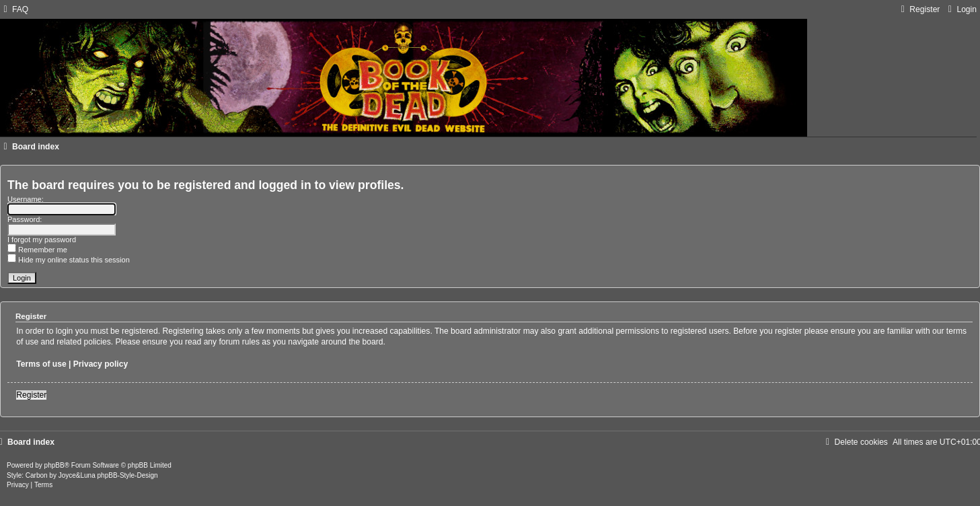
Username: (26, 199)
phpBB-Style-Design (128, 475)
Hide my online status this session (69, 260)
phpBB (54, 465)
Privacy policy (101, 364)
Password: (25, 219)
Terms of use (41, 364)
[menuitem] (14, 9)
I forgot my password (42, 240)
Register (31, 395)
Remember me (37, 250)
